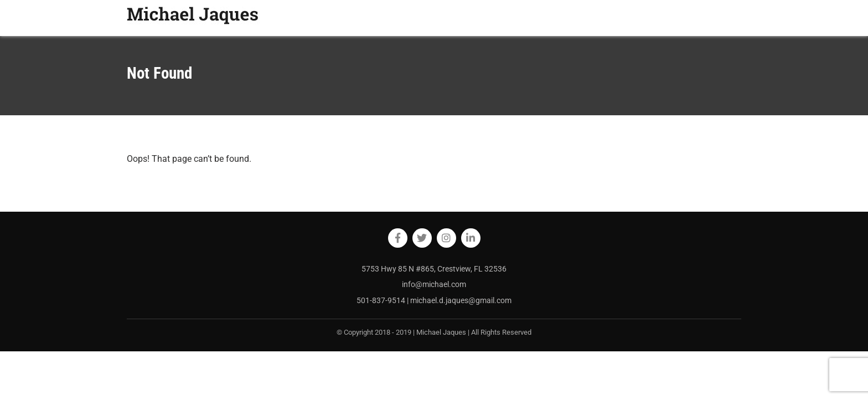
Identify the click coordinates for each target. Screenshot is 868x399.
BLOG (625, 18)
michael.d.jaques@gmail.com (461, 300)
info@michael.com (434, 284)
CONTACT (718, 18)
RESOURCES (668, 18)
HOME (557, 18)
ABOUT (592, 18)
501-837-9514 (382, 300)
